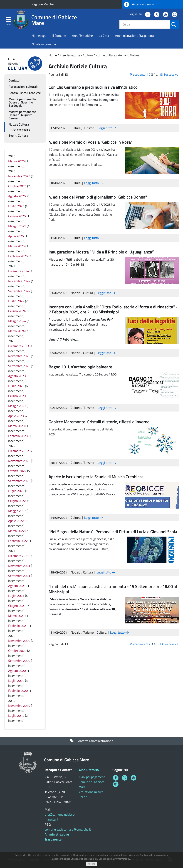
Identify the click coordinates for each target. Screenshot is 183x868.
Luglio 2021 (16, 596)
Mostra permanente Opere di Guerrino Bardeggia (22, 102)
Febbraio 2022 (18, 541)
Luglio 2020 (16, 681)
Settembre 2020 (19, 661)
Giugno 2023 (17, 396)
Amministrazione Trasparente (135, 36)
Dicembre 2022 (19, 451)
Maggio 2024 (17, 321)
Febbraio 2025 (18, 256)
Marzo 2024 (16, 331)
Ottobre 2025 (17, 186)
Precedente (138, 74)
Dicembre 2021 (19, 556)
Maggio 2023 (17, 406)
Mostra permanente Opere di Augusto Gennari (22, 115)
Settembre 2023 (19, 366)
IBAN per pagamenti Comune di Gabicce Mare (92, 782)
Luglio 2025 (16, 206)
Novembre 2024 (19, 281)
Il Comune (59, 36)
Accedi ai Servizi (139, 4)
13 (161, 74)
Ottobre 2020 (17, 651)
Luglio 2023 (16, 386)
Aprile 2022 (16, 521)
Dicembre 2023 (19, 346)
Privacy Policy (122, 859)
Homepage (39, 36)
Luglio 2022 (16, 491)
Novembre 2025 (19, 176)
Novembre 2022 (19, 461)
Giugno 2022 (17, 501)
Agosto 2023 (17, 376)
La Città (104, 36)
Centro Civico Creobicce (25, 93)
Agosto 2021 (17, 586)
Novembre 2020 (19, 641)
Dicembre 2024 (19, 271)
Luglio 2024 (16, 301)
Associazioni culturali (23, 87)
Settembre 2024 (19, 291)
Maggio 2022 (17, 511)
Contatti (14, 80)
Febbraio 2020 (18, 691)
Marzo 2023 (16, 426)
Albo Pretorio (89, 770)
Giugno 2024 (17, 311)
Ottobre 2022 (17, 471)
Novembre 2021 (19, 566)
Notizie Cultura (105, 55)
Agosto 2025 (17, 196)
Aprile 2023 (16, 416)
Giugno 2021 (17, 606)
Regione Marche (43, 4)
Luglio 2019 (16, 716)
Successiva (171, 74)
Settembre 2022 (19, 481)
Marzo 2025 (16, 246)
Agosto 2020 (17, 671)
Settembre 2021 (19, 576)
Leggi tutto (107, 128)
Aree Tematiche (82, 36)
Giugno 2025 (17, 216)
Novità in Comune (44, 44)
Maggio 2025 (17, 226)
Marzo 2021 (16, 616)
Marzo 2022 (16, 531)
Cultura (88, 55)
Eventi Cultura (18, 135)
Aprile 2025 (16, 236)
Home (53, 55)
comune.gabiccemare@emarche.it (68, 829)
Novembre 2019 (19, 706)
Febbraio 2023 (18, 436)
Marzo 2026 (16, 161)
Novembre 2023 (19, 356)
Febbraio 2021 (18, 626)
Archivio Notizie (129, 55)
